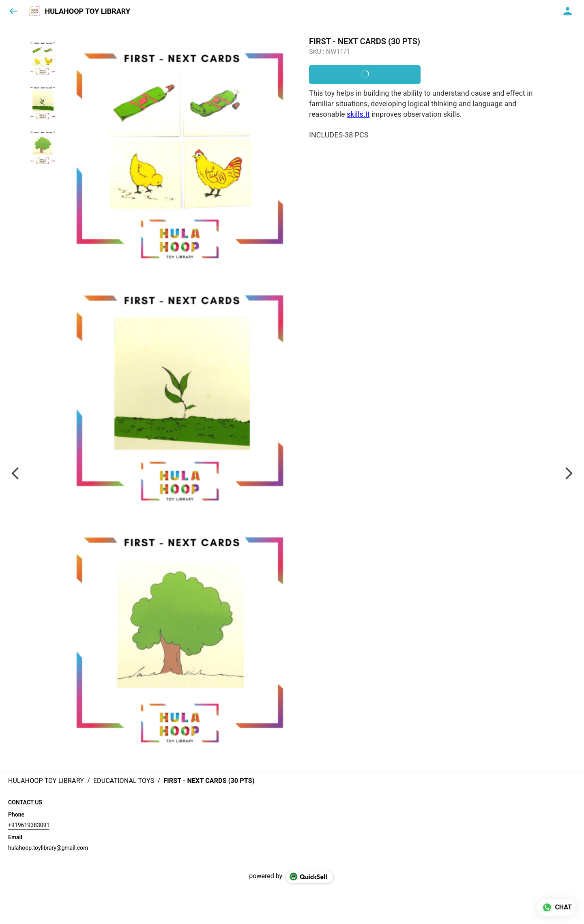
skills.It (358, 114)
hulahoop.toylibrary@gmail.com (48, 848)
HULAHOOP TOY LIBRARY (87, 11)
